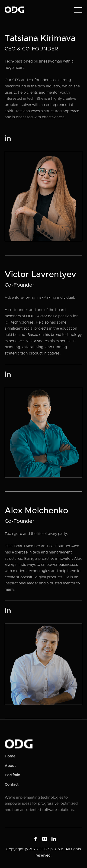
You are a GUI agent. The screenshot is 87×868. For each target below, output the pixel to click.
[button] (78, 10)
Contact (12, 784)
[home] (14, 10)
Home (10, 756)
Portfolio (13, 775)
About (11, 766)
